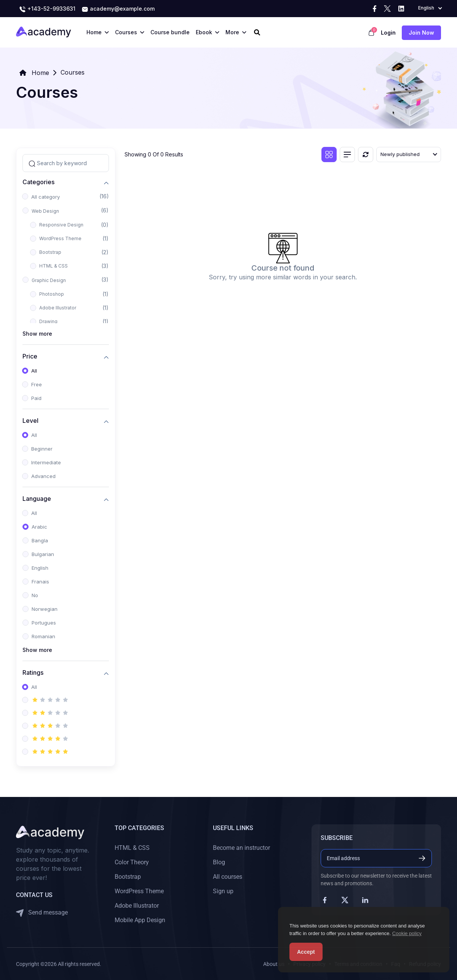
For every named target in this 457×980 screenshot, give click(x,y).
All (34, 371)
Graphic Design (49, 280)
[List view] (347, 155)
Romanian (43, 636)
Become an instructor (241, 848)
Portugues (44, 623)
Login (388, 33)
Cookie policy (407, 933)
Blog (219, 862)
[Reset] (366, 155)
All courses (228, 877)
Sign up (223, 891)
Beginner (42, 449)
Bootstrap (50, 252)
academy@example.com (118, 9)
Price (30, 356)
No (35, 595)
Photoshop (52, 294)
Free (37, 384)
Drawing (48, 321)
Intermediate (46, 462)
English (40, 568)
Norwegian (45, 609)
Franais (40, 582)
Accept (306, 952)
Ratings (33, 672)
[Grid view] (329, 155)
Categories (38, 182)
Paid (36, 398)
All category (46, 197)
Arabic (39, 527)
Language (37, 498)
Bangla (40, 540)
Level (30, 420)
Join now (421, 33)
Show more (37, 334)
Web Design (45, 211)
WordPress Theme (60, 238)
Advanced (43, 476)
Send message (42, 913)
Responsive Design (61, 225)
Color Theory (132, 862)
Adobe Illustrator (58, 308)
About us (274, 964)
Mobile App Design (140, 920)
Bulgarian (43, 554)
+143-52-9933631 (47, 9)
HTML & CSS (54, 266)
